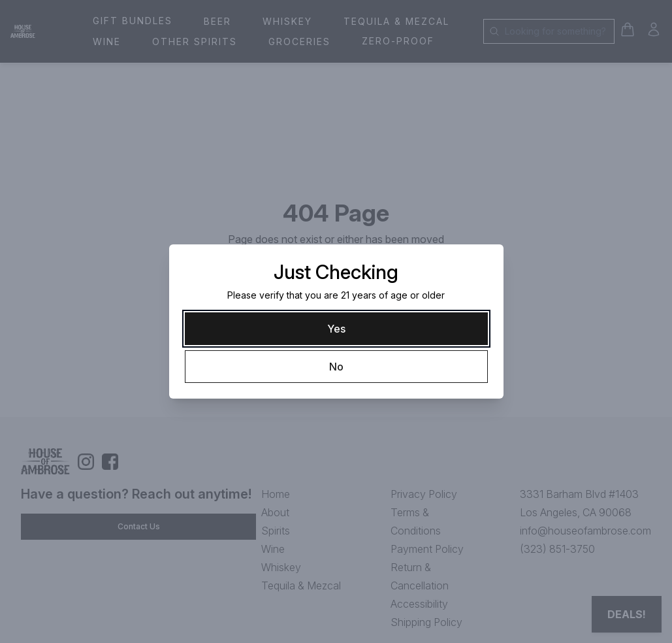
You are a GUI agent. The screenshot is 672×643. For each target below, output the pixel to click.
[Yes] (336, 329)
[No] (336, 367)
